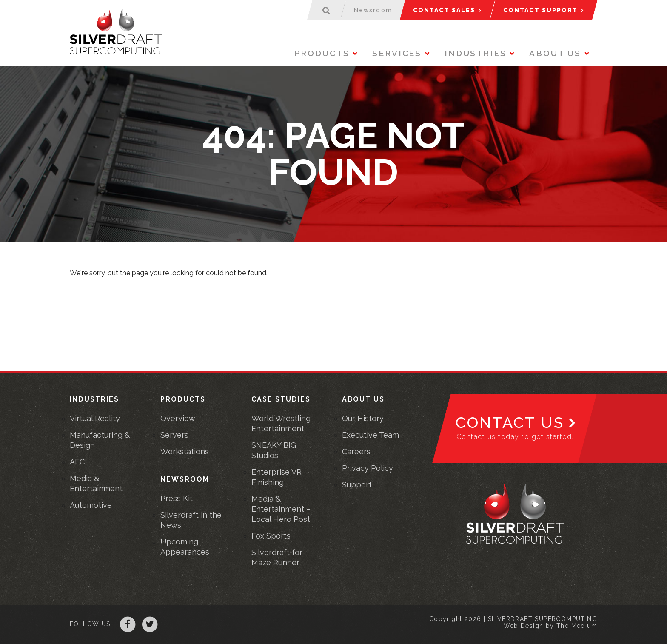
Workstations (185, 452)
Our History (363, 418)
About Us (555, 53)
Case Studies (281, 399)
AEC (77, 462)
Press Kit (177, 498)
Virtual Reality (95, 418)
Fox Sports (271, 536)
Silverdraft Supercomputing (116, 32)
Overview (178, 418)
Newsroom (185, 479)
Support (357, 485)
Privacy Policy (368, 468)
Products (322, 53)
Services (397, 53)
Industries (476, 53)
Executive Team (371, 435)
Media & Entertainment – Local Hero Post (281, 509)
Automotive (91, 505)
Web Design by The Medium (550, 626)
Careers (356, 452)
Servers (174, 435)
